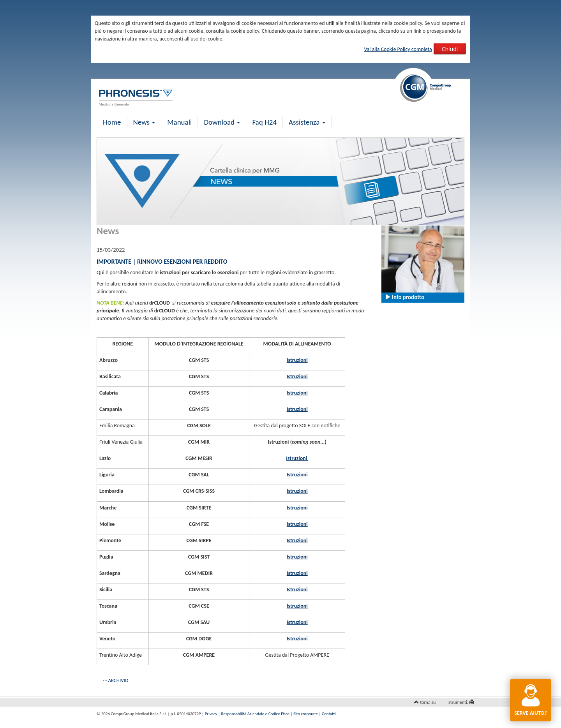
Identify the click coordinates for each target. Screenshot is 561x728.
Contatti (329, 714)
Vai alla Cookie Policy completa (398, 49)
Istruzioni (297, 360)
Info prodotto (405, 297)
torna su (428, 702)
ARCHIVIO (118, 680)
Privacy (211, 714)
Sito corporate (306, 714)
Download (222, 122)
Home (112, 122)
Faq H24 (264, 122)
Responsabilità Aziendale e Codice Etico (255, 714)
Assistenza (307, 122)
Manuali (179, 122)
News (144, 122)
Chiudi (450, 49)
